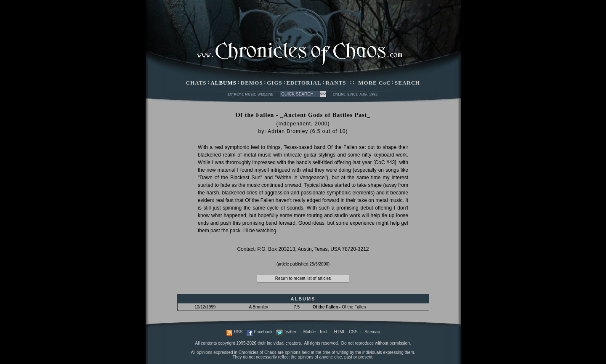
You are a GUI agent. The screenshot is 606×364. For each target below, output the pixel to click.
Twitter (290, 332)
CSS (353, 332)
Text (323, 332)
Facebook (263, 332)
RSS (238, 332)
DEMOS (252, 83)
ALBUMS (223, 83)
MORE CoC (374, 83)
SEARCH (407, 83)
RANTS (336, 83)
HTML (339, 332)
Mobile (310, 332)
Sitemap (372, 332)
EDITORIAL (304, 83)
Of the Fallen (339, 307)
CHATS (196, 83)
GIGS (275, 83)
